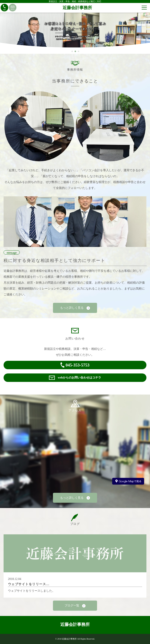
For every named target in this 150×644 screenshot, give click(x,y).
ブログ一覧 (75, 606)
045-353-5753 (75, 365)
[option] (75, 32)
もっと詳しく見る (75, 308)
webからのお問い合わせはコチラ (75, 378)
